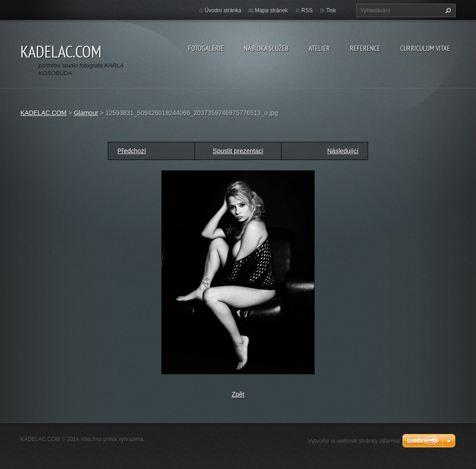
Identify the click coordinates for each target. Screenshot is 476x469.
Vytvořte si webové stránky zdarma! (354, 441)
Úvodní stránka (223, 10)
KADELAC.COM (44, 113)
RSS (307, 10)
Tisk (331, 10)
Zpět (238, 394)
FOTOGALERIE (206, 48)
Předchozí (132, 151)
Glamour (86, 113)
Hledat (447, 10)
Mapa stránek (271, 10)
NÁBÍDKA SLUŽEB (266, 48)
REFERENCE (365, 48)
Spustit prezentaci (238, 151)
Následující (343, 151)
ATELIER (319, 48)
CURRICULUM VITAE (425, 48)
